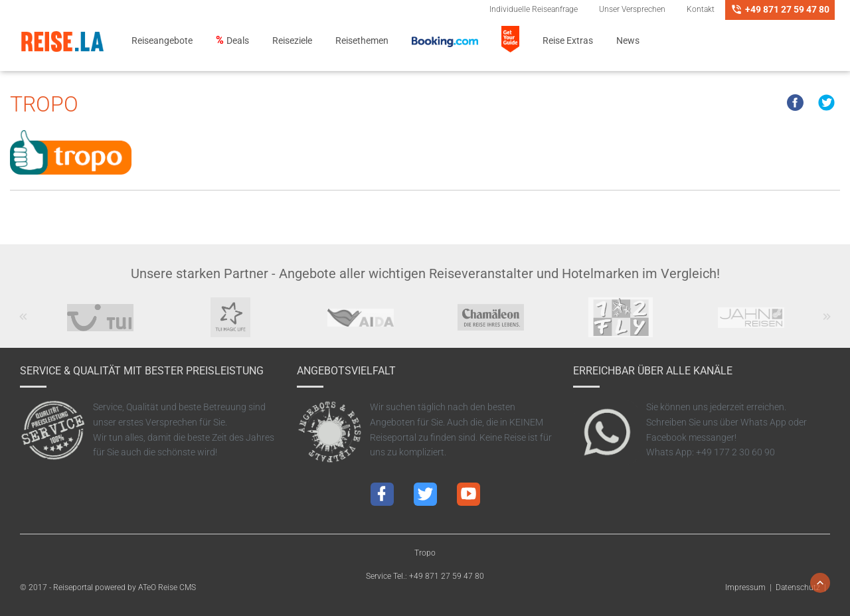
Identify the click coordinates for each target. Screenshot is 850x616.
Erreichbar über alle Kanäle (653, 371)
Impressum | (750, 587)
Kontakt (701, 9)
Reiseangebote (162, 41)
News (628, 41)
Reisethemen (362, 41)
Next (827, 323)
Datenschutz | (803, 587)
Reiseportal (73, 587)
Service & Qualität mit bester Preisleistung (142, 371)
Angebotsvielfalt (346, 371)
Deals (238, 41)
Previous (24, 323)
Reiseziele (292, 41)
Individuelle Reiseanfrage (534, 9)
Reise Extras (568, 41)
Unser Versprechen (632, 9)
